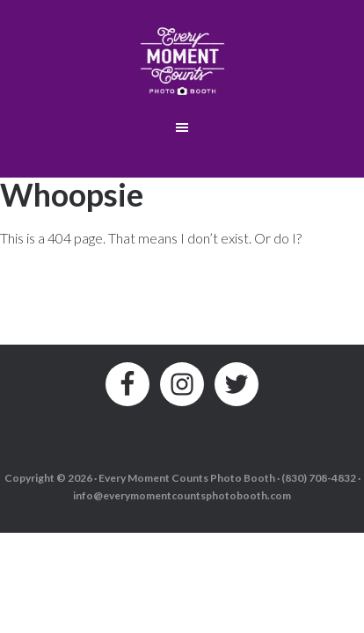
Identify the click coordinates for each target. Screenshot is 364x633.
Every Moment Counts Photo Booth (182, 57)
